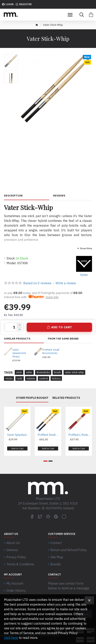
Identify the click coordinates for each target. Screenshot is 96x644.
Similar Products (17, 339)
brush (57, 372)
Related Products (66, 398)
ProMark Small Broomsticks (51, 352)
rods (20, 378)
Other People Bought (32, 398)
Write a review (66, 283)
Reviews (59, 196)
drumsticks (43, 372)
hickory (56, 378)
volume (31, 378)
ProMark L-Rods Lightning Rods (79, 435)
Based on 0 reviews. (38, 283)
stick (19, 372)
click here (11, 638)
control (44, 378)
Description (13, 196)
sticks (9, 378)
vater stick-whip (74, 372)
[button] (46, 461)
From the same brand (63, 339)
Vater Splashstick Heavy (19, 353)
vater (29, 372)
